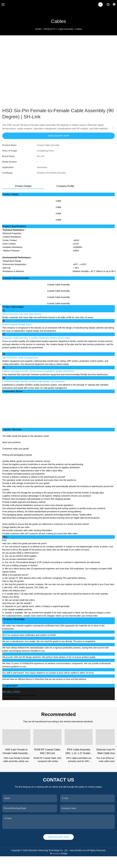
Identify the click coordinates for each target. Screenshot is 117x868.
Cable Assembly (65, 29)
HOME (38, 29)
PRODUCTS (50, 29)
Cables (79, 29)
